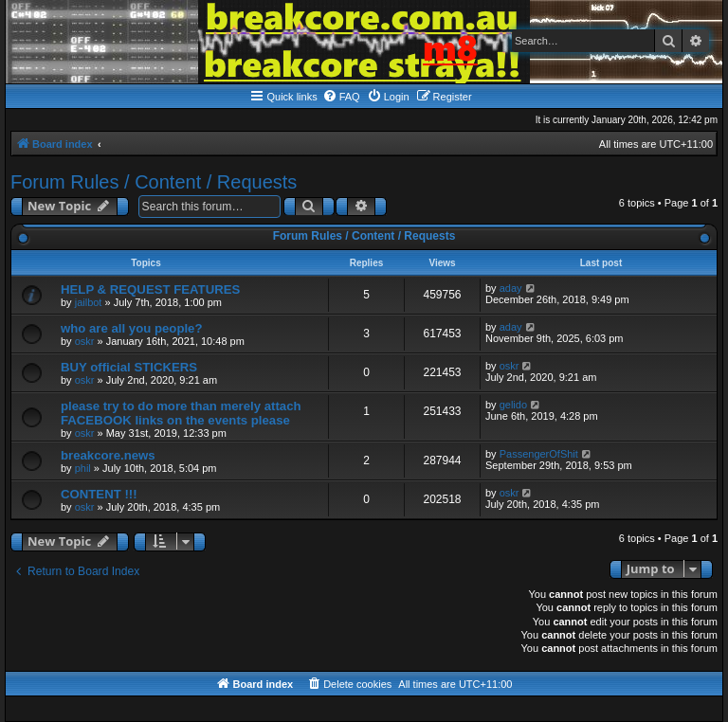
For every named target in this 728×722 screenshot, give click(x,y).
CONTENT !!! (99, 494)
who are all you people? (132, 328)
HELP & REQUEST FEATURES (150, 289)
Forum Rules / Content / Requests (154, 182)
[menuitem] (341, 97)
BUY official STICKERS (129, 367)
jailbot (89, 302)
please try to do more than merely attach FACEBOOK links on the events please (181, 413)
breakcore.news (108, 455)
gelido (513, 405)
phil (83, 468)
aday (511, 288)
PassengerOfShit (539, 454)
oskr (85, 341)
